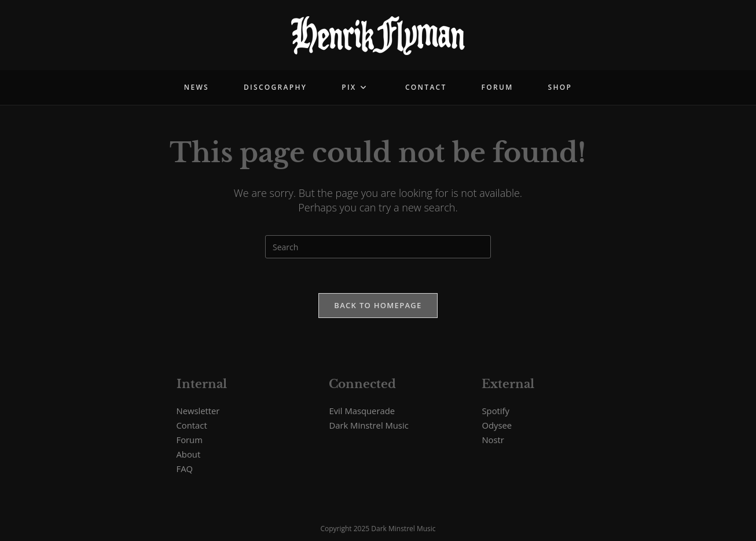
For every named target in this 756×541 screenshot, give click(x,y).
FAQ (185, 469)
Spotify (495, 411)
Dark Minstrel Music (368, 425)
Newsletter (198, 411)
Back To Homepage (378, 305)
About (189, 454)
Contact (192, 425)
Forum (190, 440)
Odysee (497, 425)
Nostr (493, 440)
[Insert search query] (378, 247)
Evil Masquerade (362, 411)
